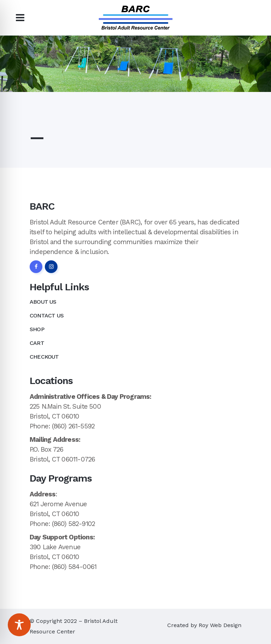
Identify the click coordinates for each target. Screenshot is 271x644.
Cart (37, 343)
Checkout (44, 357)
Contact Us (47, 315)
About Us (43, 302)
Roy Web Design (220, 625)
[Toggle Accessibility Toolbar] (19, 625)
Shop (37, 329)
